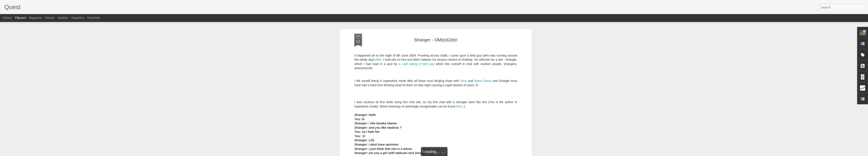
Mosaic (50, 18)
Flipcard (20, 18)
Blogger (448, 154)
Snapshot (78, 18)
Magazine (35, 18)
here (459, 47)
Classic (7, 18)
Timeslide (93, 18)
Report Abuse (460, 154)
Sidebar (63, 18)
